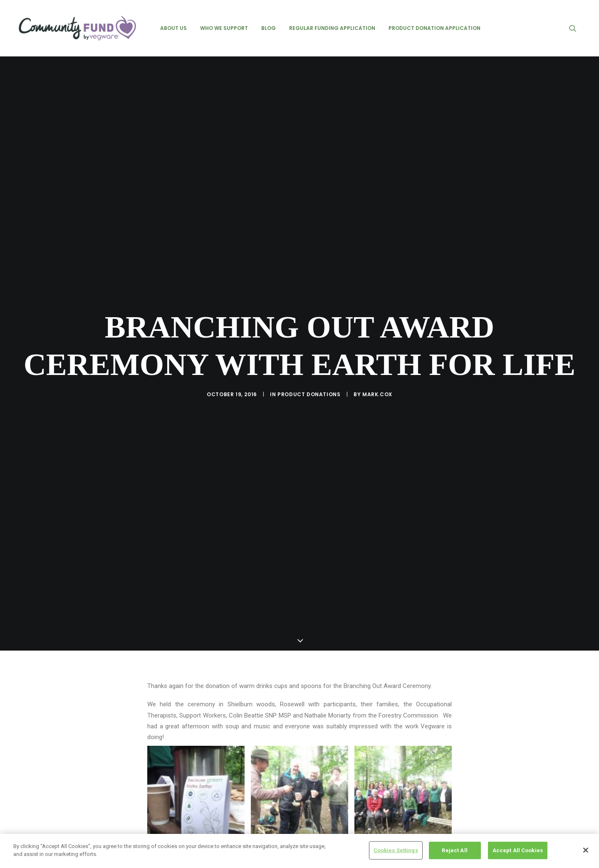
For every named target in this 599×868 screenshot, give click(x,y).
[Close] (586, 850)
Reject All (454, 850)
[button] (577, 28)
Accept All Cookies (518, 850)
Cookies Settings (396, 850)
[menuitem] (173, 28)
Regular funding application (332, 28)
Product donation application (434, 28)
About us (173, 28)
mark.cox (377, 388)
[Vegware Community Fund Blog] (77, 28)
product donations (309, 388)
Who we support (224, 28)
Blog (269, 28)
